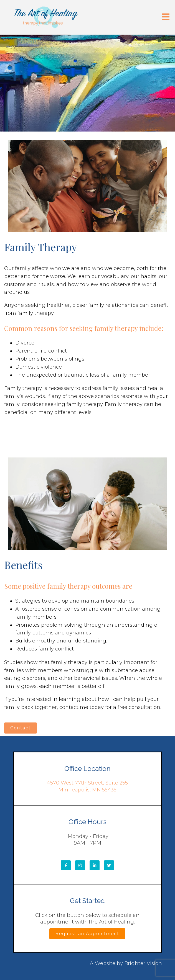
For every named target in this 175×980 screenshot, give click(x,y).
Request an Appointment (87, 934)
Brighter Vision (143, 963)
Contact (21, 728)
